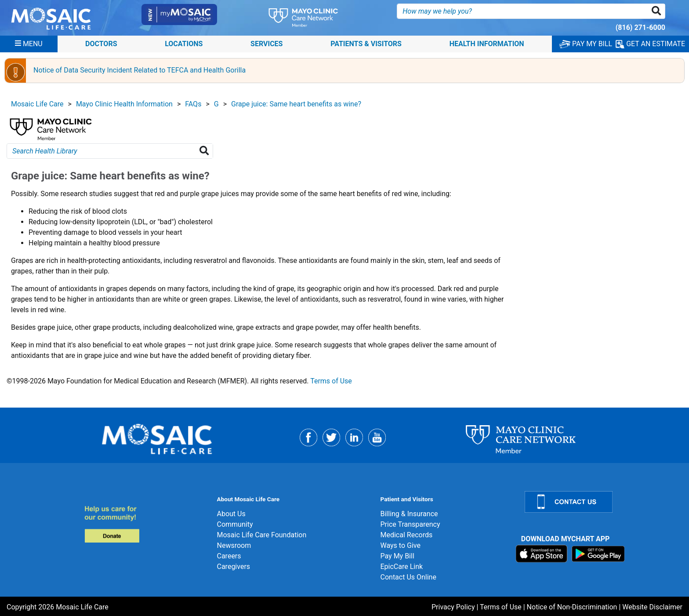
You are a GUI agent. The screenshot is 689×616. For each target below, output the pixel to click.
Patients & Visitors (366, 44)
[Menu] (29, 44)
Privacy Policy (453, 607)
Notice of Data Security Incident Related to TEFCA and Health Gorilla (140, 70)
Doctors (101, 44)
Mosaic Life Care (37, 104)
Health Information (487, 44)
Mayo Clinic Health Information (124, 104)
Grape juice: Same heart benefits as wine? (296, 104)
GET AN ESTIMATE (650, 44)
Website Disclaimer (652, 607)
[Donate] (145, 524)
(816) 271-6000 (640, 27)
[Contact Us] (602, 502)
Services (267, 44)
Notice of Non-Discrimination (572, 607)
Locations (184, 44)
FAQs (193, 104)
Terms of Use (331, 381)
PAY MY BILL (586, 44)
